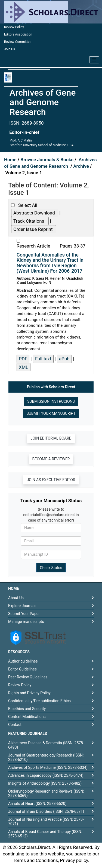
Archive (82, 166)
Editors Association (18, 34)
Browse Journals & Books (47, 160)
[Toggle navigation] (94, 60)
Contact (15, 725)
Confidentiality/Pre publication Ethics (39, 701)
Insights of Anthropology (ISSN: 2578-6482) (45, 783)
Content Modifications (27, 717)
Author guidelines (23, 661)
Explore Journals (22, 606)
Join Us (10, 49)
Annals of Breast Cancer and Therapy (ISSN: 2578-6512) (45, 834)
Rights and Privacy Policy (29, 693)
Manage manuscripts (26, 622)
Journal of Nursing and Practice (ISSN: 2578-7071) (46, 822)
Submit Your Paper (24, 614)
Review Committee (18, 42)
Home (11, 160)
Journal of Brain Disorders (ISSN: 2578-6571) (46, 811)
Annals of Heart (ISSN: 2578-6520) (37, 804)
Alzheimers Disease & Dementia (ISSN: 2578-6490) (46, 745)
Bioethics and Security (27, 709)
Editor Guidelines (22, 669)
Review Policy (14, 27)
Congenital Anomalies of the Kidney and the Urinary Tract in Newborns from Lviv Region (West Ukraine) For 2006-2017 (50, 263)
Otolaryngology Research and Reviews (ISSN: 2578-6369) (46, 793)
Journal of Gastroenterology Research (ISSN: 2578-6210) (46, 757)
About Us (16, 598)
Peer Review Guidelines (28, 677)
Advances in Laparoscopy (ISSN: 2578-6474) (46, 775)
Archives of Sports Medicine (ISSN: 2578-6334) (48, 767)
